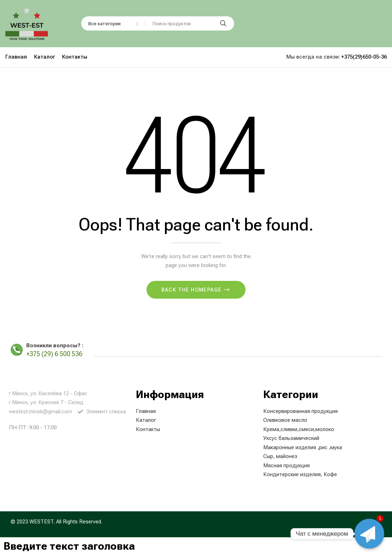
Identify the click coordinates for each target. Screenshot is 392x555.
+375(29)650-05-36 (364, 57)
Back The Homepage (192, 290)
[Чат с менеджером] (369, 534)
